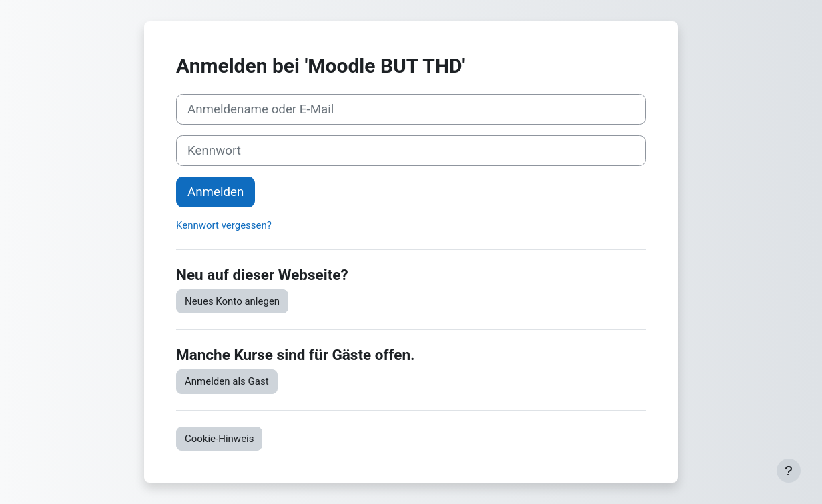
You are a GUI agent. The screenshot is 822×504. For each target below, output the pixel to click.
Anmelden (216, 192)
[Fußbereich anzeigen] (789, 471)
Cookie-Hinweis (219, 439)
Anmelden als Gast (227, 381)
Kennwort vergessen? (224, 225)
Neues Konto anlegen (232, 301)
